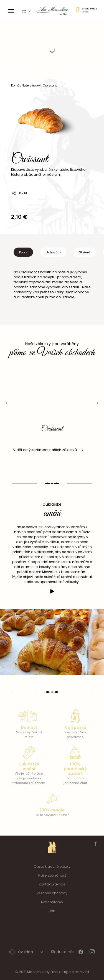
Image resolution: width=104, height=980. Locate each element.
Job (52, 911)
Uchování (53, 252)
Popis (23, 252)
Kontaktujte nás (52, 884)
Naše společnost (52, 875)
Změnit (85, 12)
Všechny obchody (52, 893)
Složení (85, 252)
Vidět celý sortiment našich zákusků (48, 450)
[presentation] (6, 403)
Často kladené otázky (52, 866)
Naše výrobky (52, 902)
